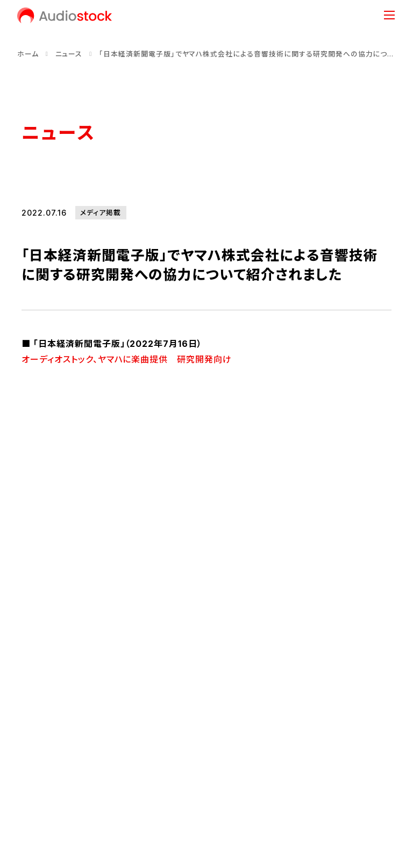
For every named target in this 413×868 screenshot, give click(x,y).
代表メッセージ (48, 626)
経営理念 (38, 644)
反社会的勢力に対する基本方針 (323, 785)
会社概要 (38, 662)
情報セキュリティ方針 (213, 785)
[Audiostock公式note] (65, 749)
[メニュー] (389, 15)
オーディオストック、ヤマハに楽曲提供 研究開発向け (127, 359)
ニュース (69, 54)
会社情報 (110, 592)
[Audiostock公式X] (25, 749)
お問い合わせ (45, 785)
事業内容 (303, 592)
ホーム (28, 54)
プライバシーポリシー (123, 785)
